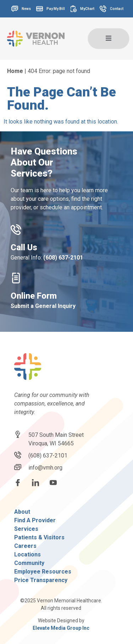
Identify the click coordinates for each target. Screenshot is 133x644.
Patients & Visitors (39, 537)
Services (26, 529)
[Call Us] (16, 230)
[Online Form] (16, 278)
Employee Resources (43, 572)
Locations (27, 554)
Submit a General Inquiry (43, 306)
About (22, 512)
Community (29, 563)
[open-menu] (109, 39)
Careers (25, 546)
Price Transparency (41, 580)
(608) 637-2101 (63, 258)
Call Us (24, 247)
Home (15, 71)
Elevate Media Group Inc (61, 628)
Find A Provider (35, 520)
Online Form (34, 296)
